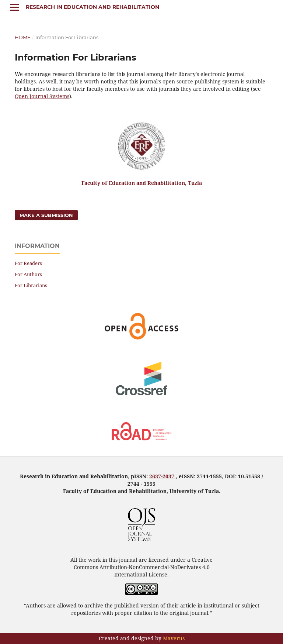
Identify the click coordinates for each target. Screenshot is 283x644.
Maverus (174, 638)
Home (23, 37)
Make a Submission (46, 215)
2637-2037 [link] (163, 476)
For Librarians (31, 285)
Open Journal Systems (42, 96)
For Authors (28, 274)
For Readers (28, 263)
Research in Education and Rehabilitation (92, 7)
